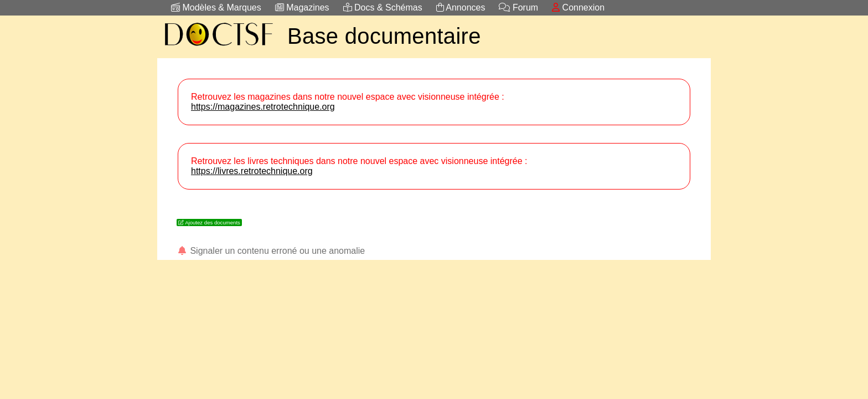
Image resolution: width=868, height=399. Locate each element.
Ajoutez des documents (209, 222)
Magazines (302, 7)
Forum (518, 7)
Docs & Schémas (383, 7)
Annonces (461, 7)
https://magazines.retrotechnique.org (263, 107)
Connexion (578, 7)
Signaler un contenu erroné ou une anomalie (271, 251)
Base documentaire (384, 36)
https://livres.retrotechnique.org (252, 171)
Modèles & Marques (216, 7)
